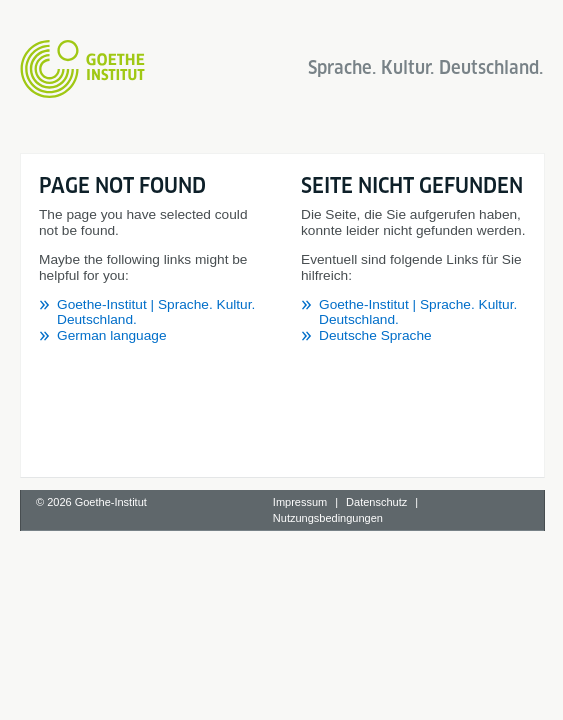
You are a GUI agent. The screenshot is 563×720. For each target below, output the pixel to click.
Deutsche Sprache (113, 511)
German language (112, 288)
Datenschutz (376, 625)
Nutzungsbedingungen (328, 641)
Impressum (300, 625)
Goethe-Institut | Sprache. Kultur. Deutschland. (198, 272)
